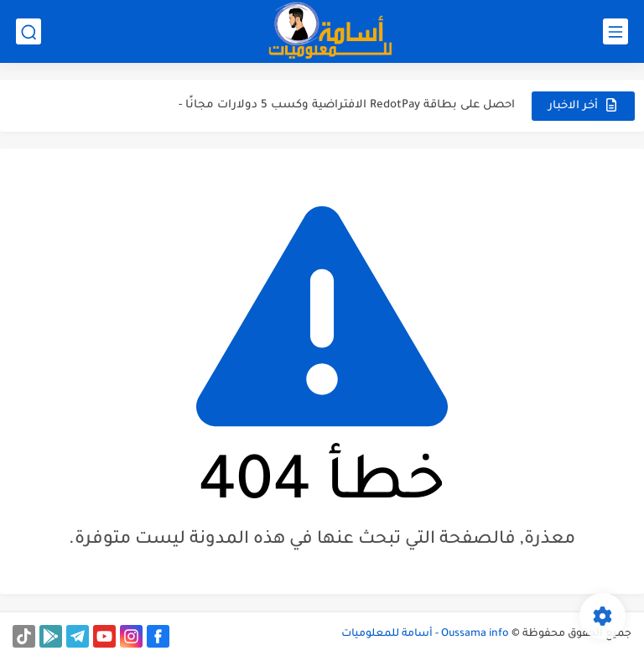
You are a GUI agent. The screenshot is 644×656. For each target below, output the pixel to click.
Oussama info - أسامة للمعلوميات (425, 634)
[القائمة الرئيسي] (615, 31)
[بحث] (29, 31)
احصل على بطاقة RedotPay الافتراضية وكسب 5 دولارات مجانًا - (347, 105)
